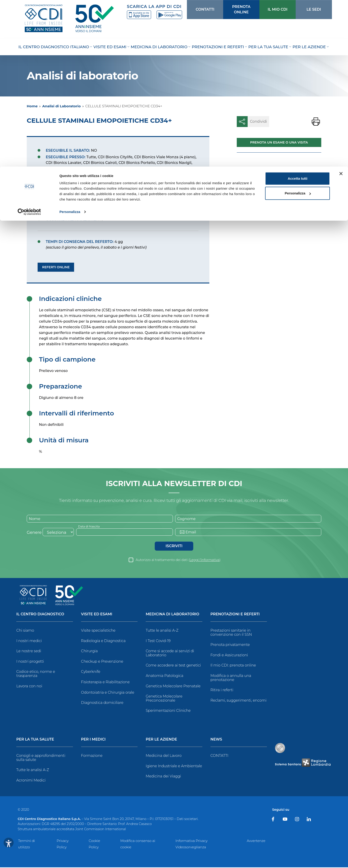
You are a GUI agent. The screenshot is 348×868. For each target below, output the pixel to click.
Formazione (92, 756)
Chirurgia (89, 652)
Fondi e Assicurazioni (229, 656)
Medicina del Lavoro (164, 756)
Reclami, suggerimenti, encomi (238, 701)
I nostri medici (29, 641)
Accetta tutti (298, 12)
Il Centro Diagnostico (40, 615)
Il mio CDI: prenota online (233, 666)
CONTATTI (219, 756)
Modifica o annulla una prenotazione (231, 678)
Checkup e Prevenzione (102, 662)
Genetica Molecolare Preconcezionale (164, 699)
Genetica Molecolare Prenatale (173, 687)
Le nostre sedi (29, 652)
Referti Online (56, 267)
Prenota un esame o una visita (279, 142)
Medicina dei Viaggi (163, 777)
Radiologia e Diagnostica (103, 641)
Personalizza (70, 45)
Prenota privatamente (230, 646)
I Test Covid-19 (158, 641)
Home (32, 106)
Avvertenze (256, 841)
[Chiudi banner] (341, 7)
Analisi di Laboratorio (61, 106)
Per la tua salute (35, 740)
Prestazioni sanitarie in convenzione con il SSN (231, 633)
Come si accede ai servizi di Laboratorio (170, 654)
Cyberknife (91, 673)
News (216, 740)
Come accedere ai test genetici (173, 666)
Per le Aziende (161, 740)
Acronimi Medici (31, 781)
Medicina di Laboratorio (172, 615)
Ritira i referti (222, 691)
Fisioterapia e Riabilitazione (105, 683)
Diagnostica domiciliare (102, 704)
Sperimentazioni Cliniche (168, 711)
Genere (34, 533)
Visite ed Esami (97, 615)
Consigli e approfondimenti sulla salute (41, 758)
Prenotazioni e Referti (235, 615)
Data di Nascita (90, 527)
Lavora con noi (29, 687)
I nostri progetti (30, 662)
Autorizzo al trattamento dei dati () (178, 561)
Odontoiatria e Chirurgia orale (108, 693)
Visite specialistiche (98, 631)
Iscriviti (174, 547)
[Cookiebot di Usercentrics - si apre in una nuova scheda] (29, 45)
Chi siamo (25, 631)
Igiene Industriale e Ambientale (174, 767)
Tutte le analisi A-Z (162, 631)
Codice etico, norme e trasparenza (36, 675)
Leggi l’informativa (205, 561)
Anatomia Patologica (164, 676)
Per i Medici (93, 740)
